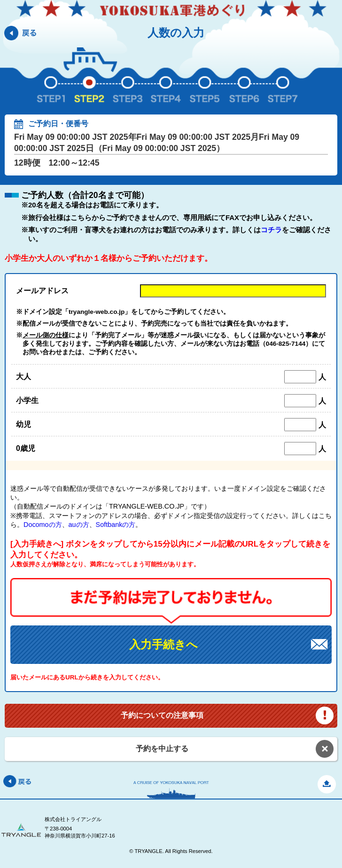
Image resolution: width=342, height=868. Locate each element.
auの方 (79, 525)
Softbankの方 (116, 525)
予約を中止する (162, 749)
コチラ (271, 230)
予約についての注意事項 (162, 715)
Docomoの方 (43, 525)
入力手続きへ (163, 644)
